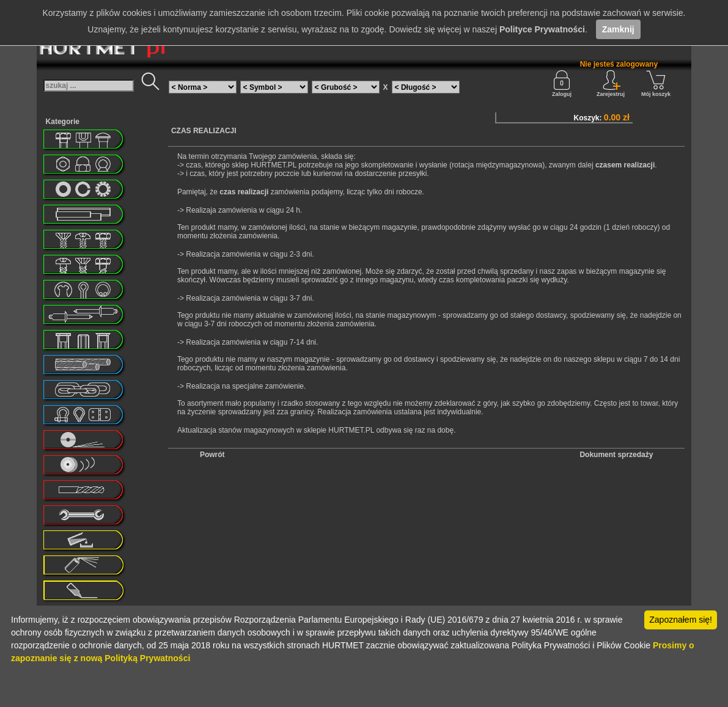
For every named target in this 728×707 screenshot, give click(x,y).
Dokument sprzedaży (616, 455)
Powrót (212, 455)
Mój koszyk (656, 84)
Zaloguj (562, 84)
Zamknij (618, 29)
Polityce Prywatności (542, 29)
